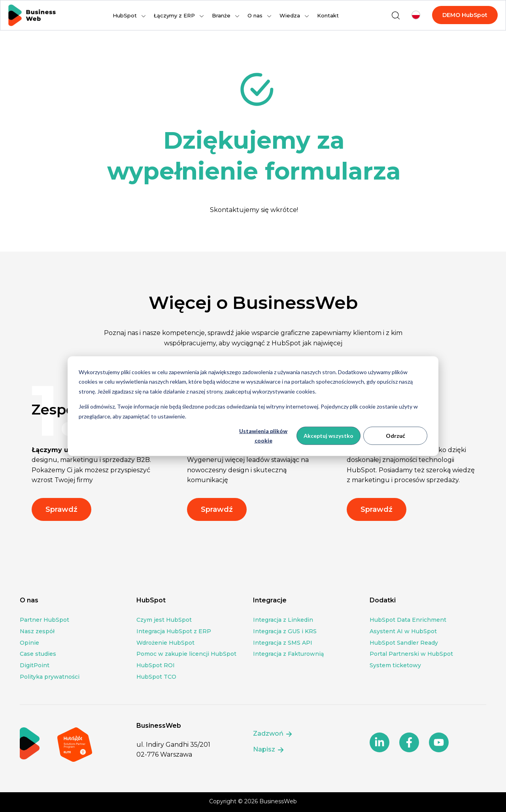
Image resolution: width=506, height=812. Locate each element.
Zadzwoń (273, 734)
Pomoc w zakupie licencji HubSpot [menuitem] (186, 654)
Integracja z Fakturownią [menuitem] (288, 654)
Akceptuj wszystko (329, 436)
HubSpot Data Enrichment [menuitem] (408, 620)
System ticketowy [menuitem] (395, 665)
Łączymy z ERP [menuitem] (174, 15)
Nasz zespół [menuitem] (37, 631)
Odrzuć (396, 436)
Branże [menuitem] (221, 15)
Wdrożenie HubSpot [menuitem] (165, 643)
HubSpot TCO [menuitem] (156, 677)
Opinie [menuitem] (29, 643)
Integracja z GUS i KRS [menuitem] (285, 631)
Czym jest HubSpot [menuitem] (164, 620)
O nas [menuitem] (255, 15)
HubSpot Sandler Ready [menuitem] (404, 643)
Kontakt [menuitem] (328, 15)
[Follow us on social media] (379, 742)
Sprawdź (61, 509)
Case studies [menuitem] (38, 654)
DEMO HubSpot (465, 15)
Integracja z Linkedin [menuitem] (283, 620)
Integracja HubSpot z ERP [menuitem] (174, 631)
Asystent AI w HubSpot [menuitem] (403, 631)
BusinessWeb (278, 801)
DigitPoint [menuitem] (35, 665)
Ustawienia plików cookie (263, 435)
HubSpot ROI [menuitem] (156, 665)
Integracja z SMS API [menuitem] (283, 643)
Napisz (269, 750)
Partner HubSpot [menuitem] (44, 620)
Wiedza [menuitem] (290, 15)
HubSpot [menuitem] (125, 15)
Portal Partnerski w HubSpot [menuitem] (411, 654)
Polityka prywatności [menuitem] (50, 677)
